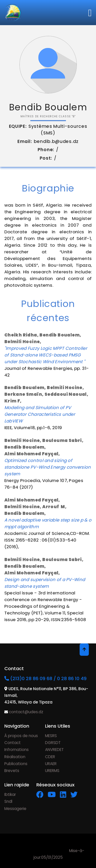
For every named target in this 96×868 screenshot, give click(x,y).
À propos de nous (21, 736)
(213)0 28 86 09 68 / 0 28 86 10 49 (45, 678)
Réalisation (15, 757)
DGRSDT (53, 743)
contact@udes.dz (26, 712)
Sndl (8, 801)
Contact (13, 743)
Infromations (17, 750)
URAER (51, 764)
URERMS (52, 771)
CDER (50, 757)
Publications (16, 764)
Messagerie (15, 809)
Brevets (12, 771)
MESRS (51, 736)
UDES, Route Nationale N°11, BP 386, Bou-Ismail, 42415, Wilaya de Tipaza (46, 695)
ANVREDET (54, 750)
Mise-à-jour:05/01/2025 (48, 851)
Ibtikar (10, 794)
